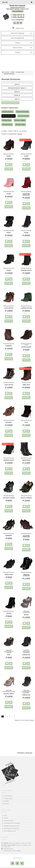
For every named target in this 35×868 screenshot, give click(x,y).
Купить (9, 169)
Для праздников (18, 38)
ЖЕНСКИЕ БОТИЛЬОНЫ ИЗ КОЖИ (9, 692)
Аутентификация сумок (10, 831)
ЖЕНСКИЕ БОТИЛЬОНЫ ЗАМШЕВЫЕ (26, 653)
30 (15, 131)
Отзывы (6, 818)
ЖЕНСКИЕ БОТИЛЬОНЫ (26, 613)
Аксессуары (17, 48)
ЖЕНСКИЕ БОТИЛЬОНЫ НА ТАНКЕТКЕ (9, 653)
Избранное (20, 134)
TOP (31, 864)
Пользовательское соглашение (12, 823)
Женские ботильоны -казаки (26, 345)
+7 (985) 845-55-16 (17, 15)
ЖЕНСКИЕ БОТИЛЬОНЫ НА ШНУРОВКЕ (26, 693)
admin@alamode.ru (8, 849)
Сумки (18, 52)
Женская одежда (17, 33)
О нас (5, 815)
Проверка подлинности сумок (11, 826)
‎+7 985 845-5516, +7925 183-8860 (12, 851)
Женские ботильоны (26, 193)
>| (14, 716)
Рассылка (6, 804)
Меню (5, 2)
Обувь (17, 43)
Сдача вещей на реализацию (11, 828)
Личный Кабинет (8, 796)
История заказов (8, 798)
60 (18, 131)
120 (20, 131)
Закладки (6, 801)
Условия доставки (8, 821)
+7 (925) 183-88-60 (17, 17)
